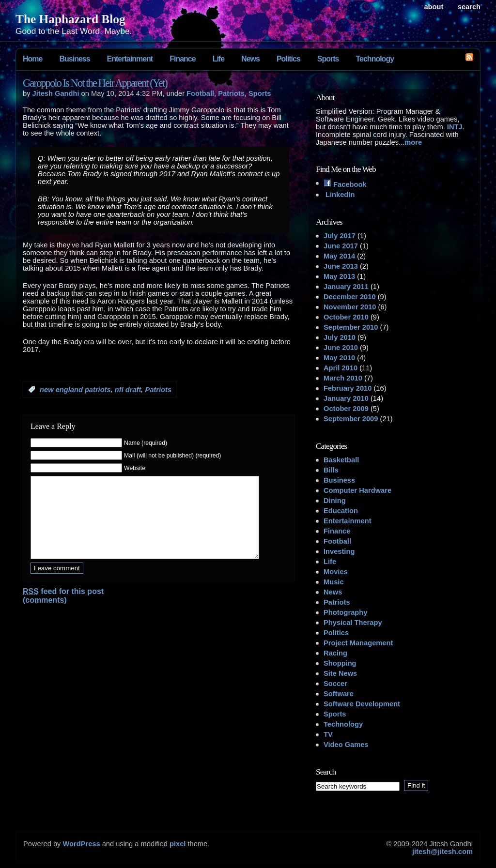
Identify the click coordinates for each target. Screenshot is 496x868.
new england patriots (75, 390)
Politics (288, 59)
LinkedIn (339, 195)
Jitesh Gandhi (56, 93)
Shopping (340, 663)
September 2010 (351, 327)
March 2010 (343, 378)
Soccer (335, 684)
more (413, 142)
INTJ (455, 127)
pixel (178, 844)
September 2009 (351, 419)
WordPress (81, 844)
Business (74, 59)
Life (218, 59)
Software (339, 694)
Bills (331, 470)
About (434, 7)
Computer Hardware (357, 490)
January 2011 (346, 287)
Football (200, 93)
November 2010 (350, 307)
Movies (336, 572)
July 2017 (340, 236)
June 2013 (341, 266)
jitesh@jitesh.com (442, 852)
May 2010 (339, 358)
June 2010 (341, 348)
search (469, 7)
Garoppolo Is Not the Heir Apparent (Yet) (95, 83)
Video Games (346, 745)
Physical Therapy (353, 623)
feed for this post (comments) (63, 610)
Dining (335, 501)
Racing (335, 653)
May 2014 (339, 256)
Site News (340, 673)
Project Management (358, 643)
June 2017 (341, 246)
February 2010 (348, 388)
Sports (328, 59)
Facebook (345, 184)
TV (328, 734)
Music (334, 582)
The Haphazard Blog (70, 19)
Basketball (341, 460)
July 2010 (340, 337)
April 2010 (341, 368)
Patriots (231, 93)
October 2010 (346, 317)
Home (32, 59)
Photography (345, 612)
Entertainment (130, 59)
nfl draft (128, 390)
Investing (339, 551)
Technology (375, 59)
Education (341, 511)
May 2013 (339, 276)
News (250, 59)
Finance (182, 59)
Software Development (362, 704)
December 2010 (350, 297)
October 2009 (346, 409)
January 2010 (346, 398)
